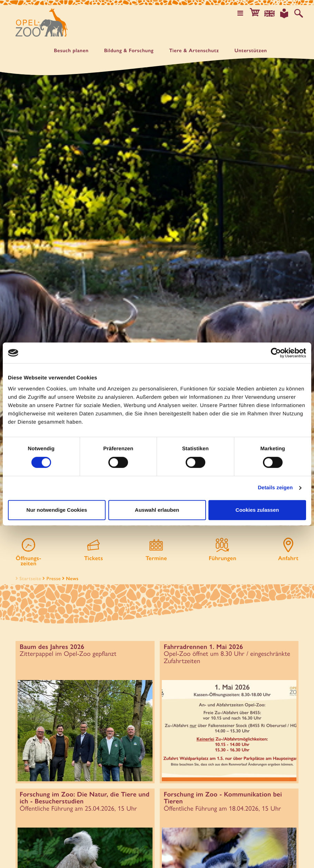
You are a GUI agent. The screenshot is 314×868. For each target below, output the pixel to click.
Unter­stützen (251, 51)
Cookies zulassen (257, 510)
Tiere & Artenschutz (194, 51)
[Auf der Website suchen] (299, 13)
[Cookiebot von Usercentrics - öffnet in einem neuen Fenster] (276, 353)
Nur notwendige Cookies (57, 510)
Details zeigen (275, 488)
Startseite (28, 573)
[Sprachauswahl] (271, 13)
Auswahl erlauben (157, 510)
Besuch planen (71, 51)
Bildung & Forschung (129, 51)
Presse (54, 573)
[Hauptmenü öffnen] (243, 13)
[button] (257, 13)
